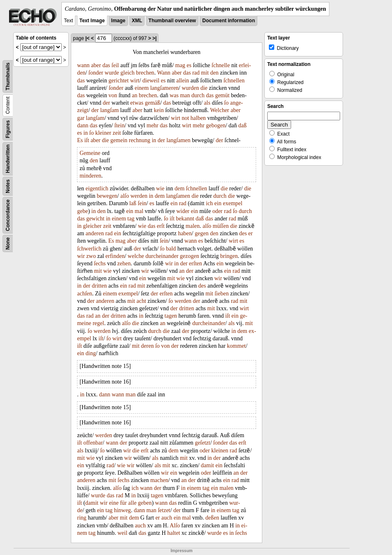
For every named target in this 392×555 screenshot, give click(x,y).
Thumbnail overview (172, 21)
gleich (128, 73)
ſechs (100, 263)
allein (183, 81)
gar (81, 118)
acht (141, 301)
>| (154, 38)
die (204, 88)
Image (118, 21)
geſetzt (202, 443)
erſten (196, 263)
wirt (135, 81)
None (8, 244)
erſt (161, 226)
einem (142, 88)
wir (81, 256)
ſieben (222, 294)
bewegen (107, 196)
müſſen (221, 226)
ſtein (120, 125)
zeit (117, 133)
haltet (174, 533)
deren (147, 346)
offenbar (93, 443)
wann (83, 65)
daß (243, 125)
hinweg (122, 510)
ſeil (115, 65)
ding (91, 353)
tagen (171, 316)
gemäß (153, 103)
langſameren (164, 88)
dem (180, 189)
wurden (190, 88)
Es (80, 140)
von (113, 95)
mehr (153, 125)
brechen (145, 73)
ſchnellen (234, 81)
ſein (142, 203)
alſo (125, 196)
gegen (202, 233)
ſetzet (164, 510)
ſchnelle (221, 65)
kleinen (220, 451)
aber (96, 65)
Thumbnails (8, 76)
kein (159, 110)
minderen (90, 176)
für (123, 503)
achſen (85, 294)
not (185, 118)
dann (83, 125)
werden (139, 196)
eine (114, 503)
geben (145, 503)
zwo (91, 256)
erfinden (115, 256)
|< (87, 38)
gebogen (216, 125)
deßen (212, 518)
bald (171, 249)
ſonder (96, 73)
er (251, 233)
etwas (137, 103)
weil (122, 533)
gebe (82, 211)
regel (98, 323)
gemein (119, 140)
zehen (124, 263)
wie (160, 189)
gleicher (92, 226)
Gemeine (90, 153)
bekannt (185, 219)
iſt (87, 140)
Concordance (8, 215)
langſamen (178, 140)
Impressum (181, 551)
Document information (229, 21)
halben (198, 118)
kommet (236, 346)
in (85, 133)
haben (185, 233)
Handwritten (8, 159)
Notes (8, 186)
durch (198, 95)
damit (208, 465)
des (243, 233)
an (134, 95)
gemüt (222, 95)
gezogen (190, 256)
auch (167, 518)
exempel (232, 203)
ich (209, 203)
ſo (226, 103)
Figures (8, 129)
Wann (163, 73)
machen (159, 480)
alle (132, 503)
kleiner (103, 133)
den (215, 73)
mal (139, 211)
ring (82, 518)
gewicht (95, 219)
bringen (229, 256)
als (207, 103)
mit (205, 73)
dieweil (151, 81)
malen (193, 226)
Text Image (92, 21)
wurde (112, 73)
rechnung (140, 140)
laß (133, 203)
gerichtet (118, 81)
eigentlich (97, 189)
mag (180, 65)
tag (131, 219)
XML (137, 21)
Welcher (219, 110)
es (189, 65)
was (174, 95)
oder (218, 211)
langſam (109, 110)
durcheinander (162, 256)
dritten (99, 286)
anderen (95, 233)
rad (196, 73)
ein (174, 203)
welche (136, 256)
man (185, 95)
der (106, 103)
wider (183, 211)
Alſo (175, 526)
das (106, 65)
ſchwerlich (89, 249)
